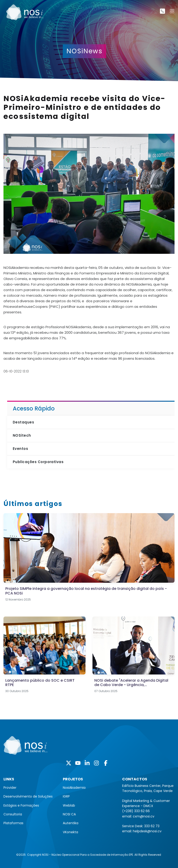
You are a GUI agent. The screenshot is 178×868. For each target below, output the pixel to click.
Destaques (23, 422)
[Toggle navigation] (172, 11)
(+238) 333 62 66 (136, 811)
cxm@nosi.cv (144, 816)
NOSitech (22, 435)
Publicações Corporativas (38, 462)
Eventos (20, 449)
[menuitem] (30, 788)
